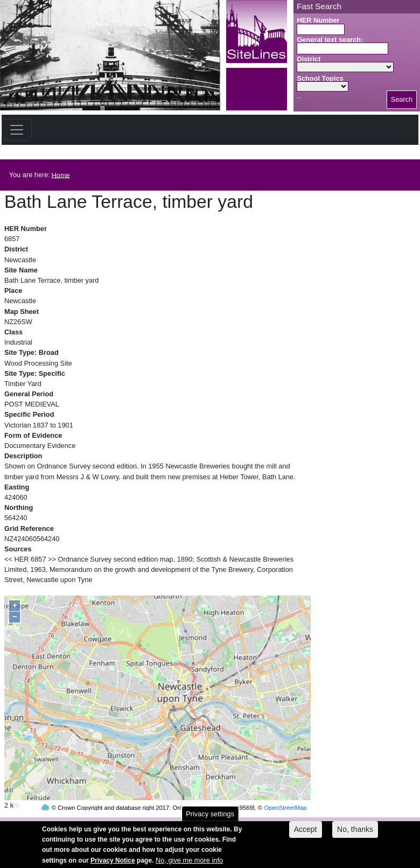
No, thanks (355, 833)
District (309, 59)
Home (61, 175)
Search (402, 99)
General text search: (330, 40)
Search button (299, 98)
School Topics (320, 78)
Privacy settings (210, 818)
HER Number (318, 20)
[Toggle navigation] (17, 130)
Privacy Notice (113, 864)
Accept (306, 833)
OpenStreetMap (285, 787)
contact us (281, 824)
